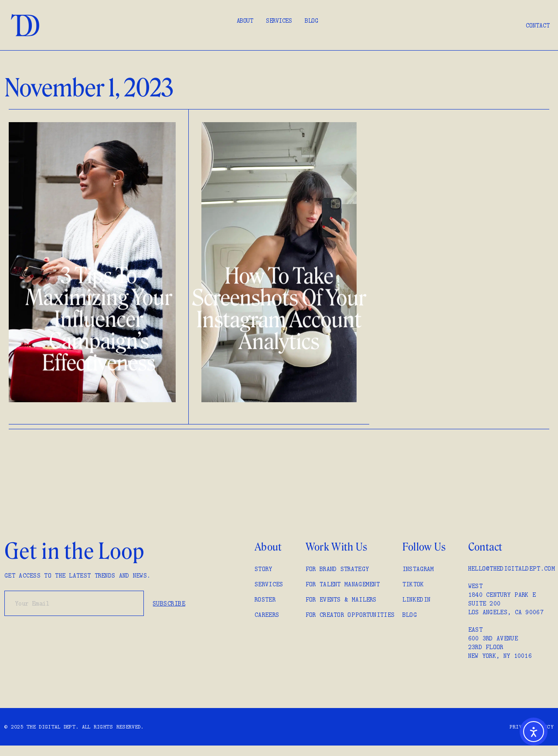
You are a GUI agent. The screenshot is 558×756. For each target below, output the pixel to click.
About (245, 21)
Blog (311, 21)
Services (279, 21)
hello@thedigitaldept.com (512, 568)
